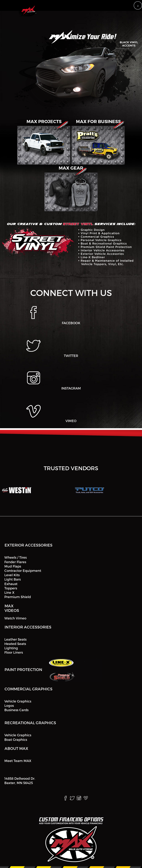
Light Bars (13, 579)
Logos (9, 705)
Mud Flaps (13, 566)
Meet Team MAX (18, 761)
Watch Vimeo (15, 618)
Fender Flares (15, 562)
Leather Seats (15, 639)
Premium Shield (18, 597)
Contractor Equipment (23, 570)
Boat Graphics (16, 739)
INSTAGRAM (71, 388)
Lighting (11, 648)
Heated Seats (15, 644)
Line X (9, 592)
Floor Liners (14, 652)
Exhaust (11, 584)
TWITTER (71, 356)
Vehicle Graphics (18, 701)
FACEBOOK (71, 323)
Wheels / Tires (16, 557)
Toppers (11, 588)
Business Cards (16, 710)
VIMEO (71, 421)
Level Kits (12, 575)
